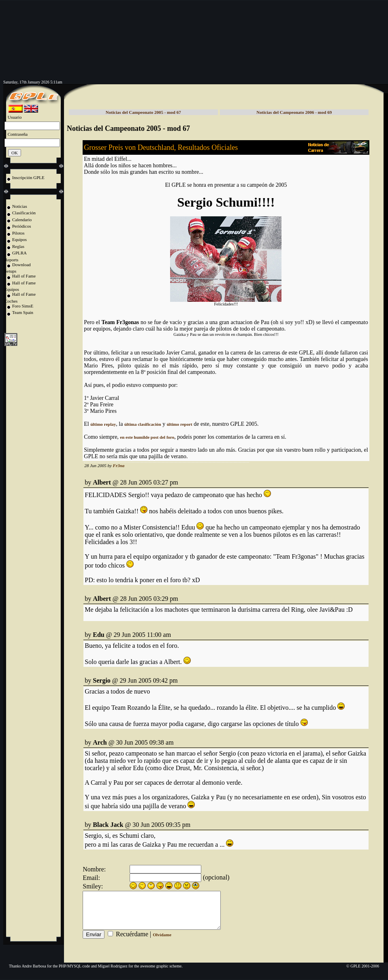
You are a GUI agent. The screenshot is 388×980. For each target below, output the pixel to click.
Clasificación (24, 213)
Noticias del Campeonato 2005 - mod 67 (143, 112)
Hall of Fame (24, 276)
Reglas (18, 246)
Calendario (22, 220)
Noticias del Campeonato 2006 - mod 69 (294, 112)
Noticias (20, 206)
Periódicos (21, 226)
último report (180, 424)
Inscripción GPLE (28, 177)
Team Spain (23, 312)
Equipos (19, 239)
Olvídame (162, 942)
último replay (103, 424)
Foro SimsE (23, 306)
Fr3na (119, 465)
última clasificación (143, 424)
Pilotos (18, 233)
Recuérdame (132, 941)
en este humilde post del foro (147, 437)
